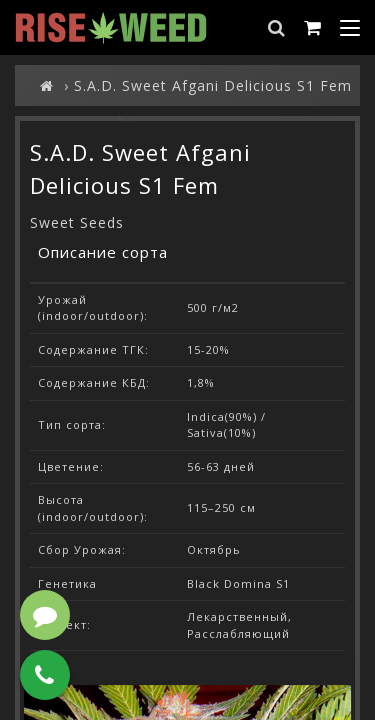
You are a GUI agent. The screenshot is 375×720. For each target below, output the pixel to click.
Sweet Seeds (77, 222)
